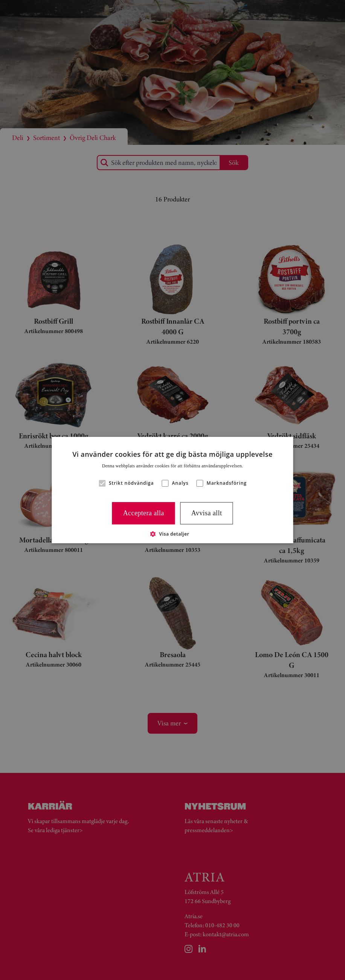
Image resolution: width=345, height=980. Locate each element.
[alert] (172, 490)
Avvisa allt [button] (207, 513)
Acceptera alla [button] (144, 513)
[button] (102, 483)
